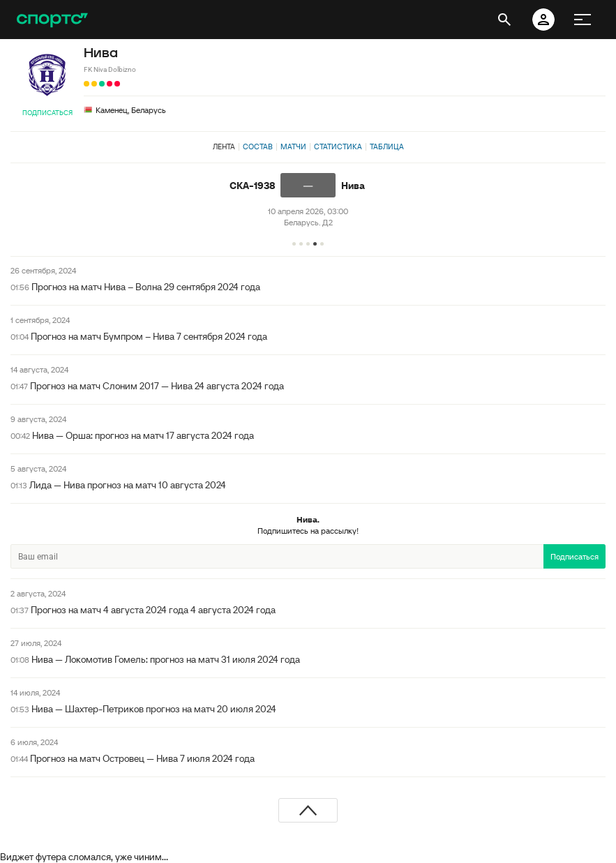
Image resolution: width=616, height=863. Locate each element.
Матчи (293, 147)
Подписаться (47, 113)
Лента (224, 147)
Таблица (387, 147)
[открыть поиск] (504, 20)
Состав (258, 147)
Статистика (338, 147)
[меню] (583, 20)
